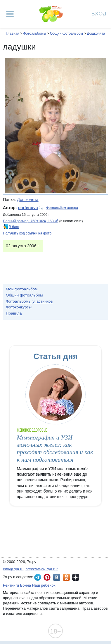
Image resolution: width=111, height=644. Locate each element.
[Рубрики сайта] (10, 14)
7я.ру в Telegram (38, 577)
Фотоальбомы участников (29, 301)
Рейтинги (11, 585)
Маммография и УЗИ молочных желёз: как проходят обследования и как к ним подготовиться (55, 449)
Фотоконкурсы (19, 307)
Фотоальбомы (34, 33)
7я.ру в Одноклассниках (66, 577)
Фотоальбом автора (62, 208)
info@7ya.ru (13, 569)
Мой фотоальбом (22, 289)
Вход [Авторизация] (99, 13)
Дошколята (96, 33)
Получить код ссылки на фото (27, 233)
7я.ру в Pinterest (47, 577)
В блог (14, 227)
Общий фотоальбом (66, 33)
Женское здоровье (32, 430)
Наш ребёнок (44, 585)
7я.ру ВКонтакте (57, 577)
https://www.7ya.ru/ (42, 569)
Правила (14, 313)
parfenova (28, 208)
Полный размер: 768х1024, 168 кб (31, 221)
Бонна (26, 585)
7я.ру (76, 577)
